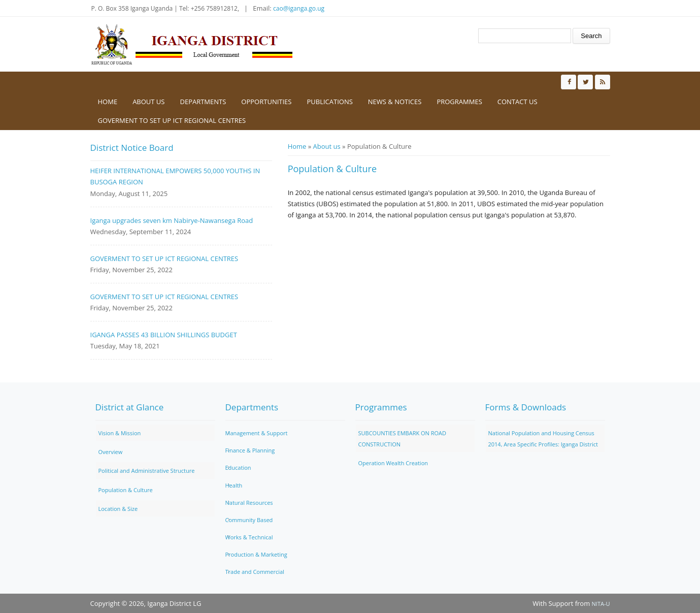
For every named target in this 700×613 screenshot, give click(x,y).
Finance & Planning (250, 450)
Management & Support (257, 433)
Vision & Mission (120, 433)
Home (108, 102)
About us (148, 102)
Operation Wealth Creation (393, 463)
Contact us (518, 102)
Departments (203, 102)
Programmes (459, 102)
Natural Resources (249, 503)
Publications (329, 102)
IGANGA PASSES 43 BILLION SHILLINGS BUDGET (164, 335)
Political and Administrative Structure (147, 471)
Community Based (249, 520)
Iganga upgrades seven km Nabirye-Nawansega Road (172, 220)
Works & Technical (249, 537)
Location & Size (118, 509)
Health (234, 485)
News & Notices (395, 102)
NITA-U (601, 604)
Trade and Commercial (255, 572)
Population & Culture (126, 490)
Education (238, 467)
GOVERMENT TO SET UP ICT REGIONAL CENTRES (172, 120)
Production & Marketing (256, 554)
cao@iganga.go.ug (299, 8)
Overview (111, 452)
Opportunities (266, 102)
